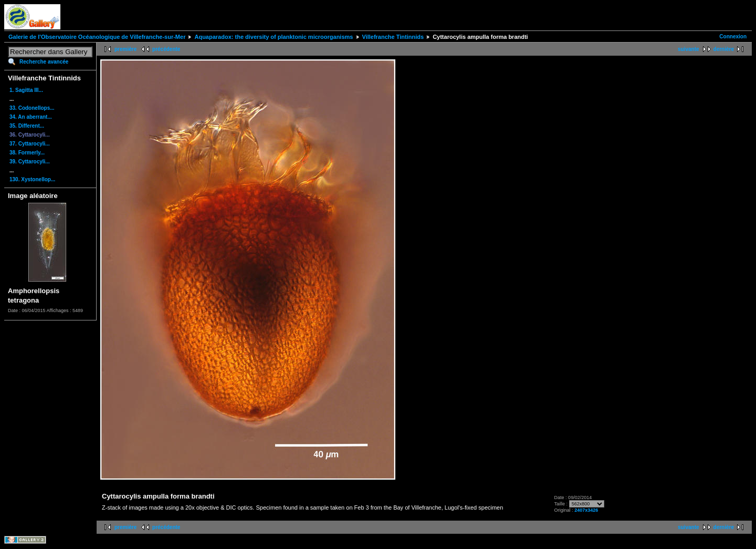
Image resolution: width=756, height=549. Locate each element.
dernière (724, 49)
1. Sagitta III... (26, 90)
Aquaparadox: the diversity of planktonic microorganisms (274, 37)
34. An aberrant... (31, 117)
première (125, 49)
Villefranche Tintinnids (393, 37)
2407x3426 (586, 510)
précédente (166, 49)
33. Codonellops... (32, 108)
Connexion (733, 37)
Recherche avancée (44, 62)
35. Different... (27, 126)
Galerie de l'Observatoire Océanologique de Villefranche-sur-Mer (97, 37)
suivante (689, 49)
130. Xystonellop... (32, 179)
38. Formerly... (27, 153)
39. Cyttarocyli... (30, 162)
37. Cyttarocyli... (30, 144)
